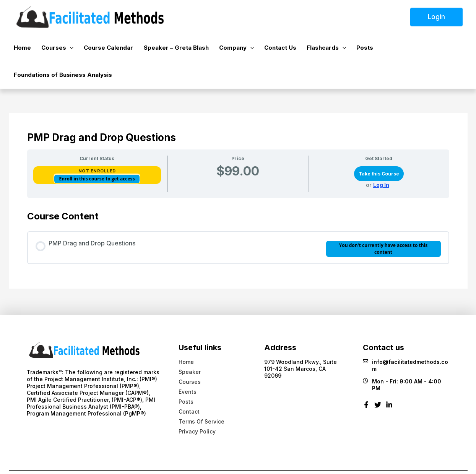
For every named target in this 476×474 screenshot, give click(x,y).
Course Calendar (106, 49)
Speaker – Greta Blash (170, 49)
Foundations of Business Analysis (409, 49)
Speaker (190, 348)
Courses (58, 49)
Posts (344, 49)
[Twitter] (378, 384)
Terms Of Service (201, 397)
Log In (381, 161)
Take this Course (379, 150)
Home (27, 49)
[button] (71, 49)
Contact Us (267, 49)
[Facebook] (366, 384)
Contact (189, 387)
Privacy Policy (197, 407)
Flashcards (309, 49)
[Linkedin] (389, 384)
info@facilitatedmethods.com (405, 341)
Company (227, 49)
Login (436, 17)
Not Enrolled (97, 147)
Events (188, 368)
